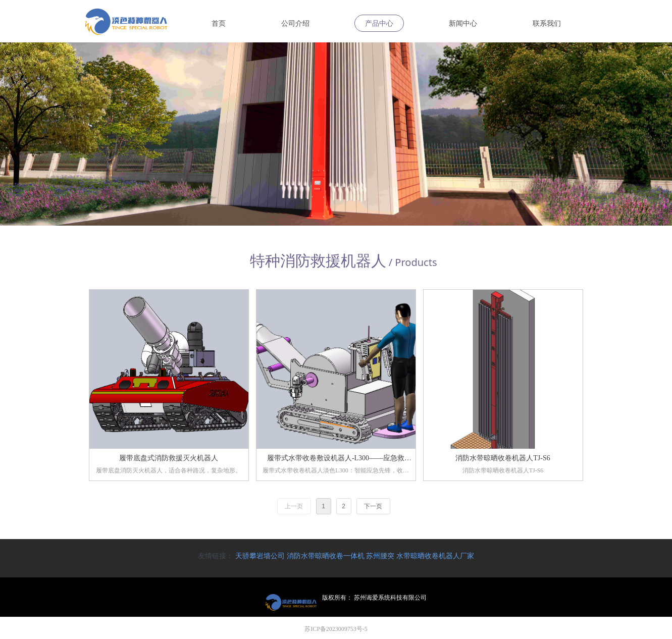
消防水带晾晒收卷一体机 (326, 556)
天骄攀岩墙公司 (260, 556)
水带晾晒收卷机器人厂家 (435, 556)
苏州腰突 (380, 556)
